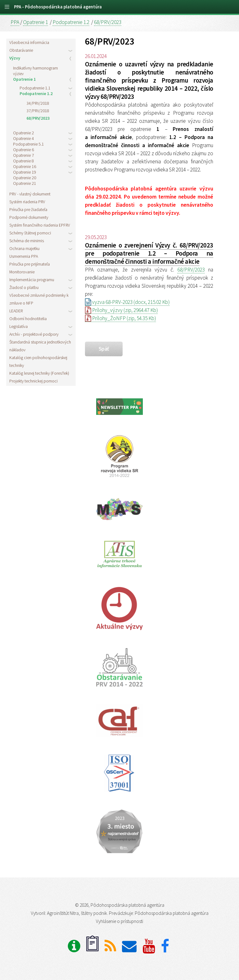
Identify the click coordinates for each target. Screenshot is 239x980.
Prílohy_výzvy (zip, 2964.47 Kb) (121, 310)
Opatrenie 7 (23, 155)
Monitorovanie (22, 272)
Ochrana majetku (24, 248)
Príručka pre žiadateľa (28, 209)
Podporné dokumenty (29, 217)
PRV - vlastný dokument (30, 194)
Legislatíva (19, 326)
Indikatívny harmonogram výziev (35, 71)
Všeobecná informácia (29, 42)
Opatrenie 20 (25, 178)
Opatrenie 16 (25, 166)
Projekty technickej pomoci (33, 381)
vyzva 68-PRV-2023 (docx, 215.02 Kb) (127, 302)
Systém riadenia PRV (27, 202)
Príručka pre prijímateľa (30, 264)
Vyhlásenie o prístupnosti (119, 921)
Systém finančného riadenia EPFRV (40, 225)
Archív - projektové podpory (34, 334)
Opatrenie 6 (23, 150)
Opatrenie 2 (23, 133)
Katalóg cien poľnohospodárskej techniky (38, 361)
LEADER (16, 311)
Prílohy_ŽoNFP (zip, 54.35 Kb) (120, 318)
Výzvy (15, 58)
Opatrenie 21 (25, 183)
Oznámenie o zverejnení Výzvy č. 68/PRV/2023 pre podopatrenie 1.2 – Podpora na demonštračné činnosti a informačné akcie (149, 253)
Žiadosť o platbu (24, 287)
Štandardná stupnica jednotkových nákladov (40, 346)
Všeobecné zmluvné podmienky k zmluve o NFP (39, 299)
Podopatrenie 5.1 (28, 144)
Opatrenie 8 (23, 161)
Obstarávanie (21, 50)
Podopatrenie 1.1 (35, 88)
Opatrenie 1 (35, 22)
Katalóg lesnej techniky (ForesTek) (39, 373)
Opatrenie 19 (25, 172)
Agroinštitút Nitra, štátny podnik (77, 913)
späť (104, 349)
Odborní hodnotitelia (28, 319)
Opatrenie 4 (23, 138)
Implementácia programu (32, 280)
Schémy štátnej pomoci (30, 233)
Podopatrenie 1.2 (71, 22)
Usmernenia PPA (24, 256)
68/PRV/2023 (108, 22)
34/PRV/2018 (38, 103)
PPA (15, 22)
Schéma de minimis (27, 241)
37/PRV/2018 (38, 111)
